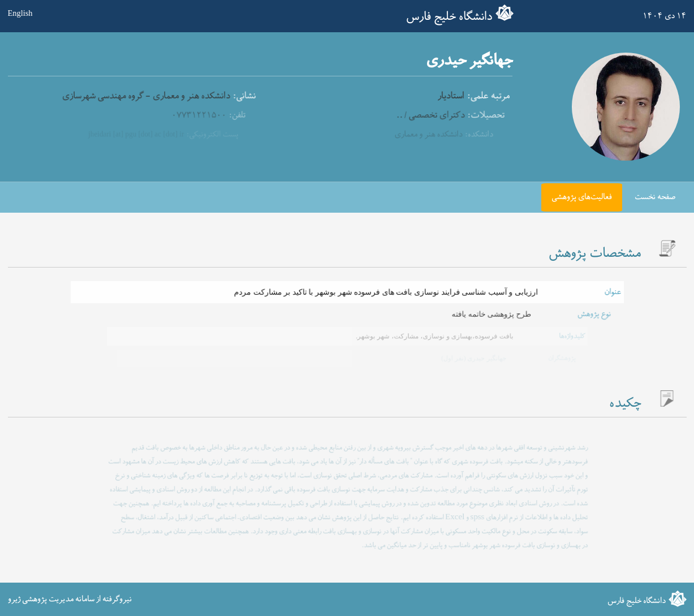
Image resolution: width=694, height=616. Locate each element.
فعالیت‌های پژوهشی (582, 197)
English (20, 13)
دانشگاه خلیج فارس (449, 17)
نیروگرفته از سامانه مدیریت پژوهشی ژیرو (70, 599)
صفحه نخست (655, 197)
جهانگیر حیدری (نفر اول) (472, 358)
